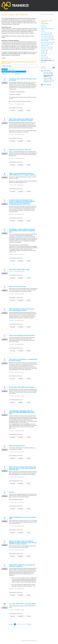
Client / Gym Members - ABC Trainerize (48, 73)
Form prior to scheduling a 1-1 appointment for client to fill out (23, 360)
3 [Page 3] (19, 624)
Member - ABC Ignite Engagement (48, 78)
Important (21, 111)
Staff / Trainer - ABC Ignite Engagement (49, 81)
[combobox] (47, 67)
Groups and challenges (46, 44)
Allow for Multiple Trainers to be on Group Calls (23, 518)
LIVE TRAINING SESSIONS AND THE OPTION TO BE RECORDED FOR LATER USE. (22, 412)
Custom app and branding (46, 38)
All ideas (43, 25)
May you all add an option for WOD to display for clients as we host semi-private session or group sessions (23, 542)
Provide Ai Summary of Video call (20, 150)
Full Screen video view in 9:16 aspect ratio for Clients (23, 80)
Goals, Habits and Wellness (47, 42)
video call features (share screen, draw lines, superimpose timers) (22, 310)
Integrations (43, 46)
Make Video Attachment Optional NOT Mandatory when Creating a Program (21, 120)
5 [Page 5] (24, 624)
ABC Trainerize (47, 85)
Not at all (13, 111)
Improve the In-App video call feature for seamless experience (22, 566)
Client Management (45, 35)
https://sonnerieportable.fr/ (18, 237)
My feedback (17, 74)
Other (42, 55)
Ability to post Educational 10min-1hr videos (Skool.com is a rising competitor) (22, 174)
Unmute (12, 492)
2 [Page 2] (17, 624)
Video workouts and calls (19, 104)
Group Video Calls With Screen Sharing (22, 387)
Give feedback (47, 71)
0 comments (11, 104)
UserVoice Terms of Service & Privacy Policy (29, 641)
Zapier (42, 62)
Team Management (45, 59)
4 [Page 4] (22, 624)
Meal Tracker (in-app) (45, 49)
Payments (43, 57)
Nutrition (43, 54)
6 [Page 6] (26, 624)
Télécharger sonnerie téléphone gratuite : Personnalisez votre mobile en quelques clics (22, 231)
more (14, 252)
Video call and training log (18, 286)
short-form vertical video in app (19, 269)
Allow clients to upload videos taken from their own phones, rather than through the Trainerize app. (23, 468)
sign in (52, 14)
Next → (30, 624)
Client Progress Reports (46, 36)
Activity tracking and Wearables (47, 29)
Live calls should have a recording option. (23, 604)
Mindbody (43, 52)
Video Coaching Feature (17, 446)
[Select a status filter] (8, 74)
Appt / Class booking (45, 33)
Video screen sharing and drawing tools (22, 335)
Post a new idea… (45, 24)
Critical (29, 111)
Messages (43, 51)
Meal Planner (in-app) (45, 47)
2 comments (11, 254)
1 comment (11, 185)
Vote (4, 83)
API (42, 31)
